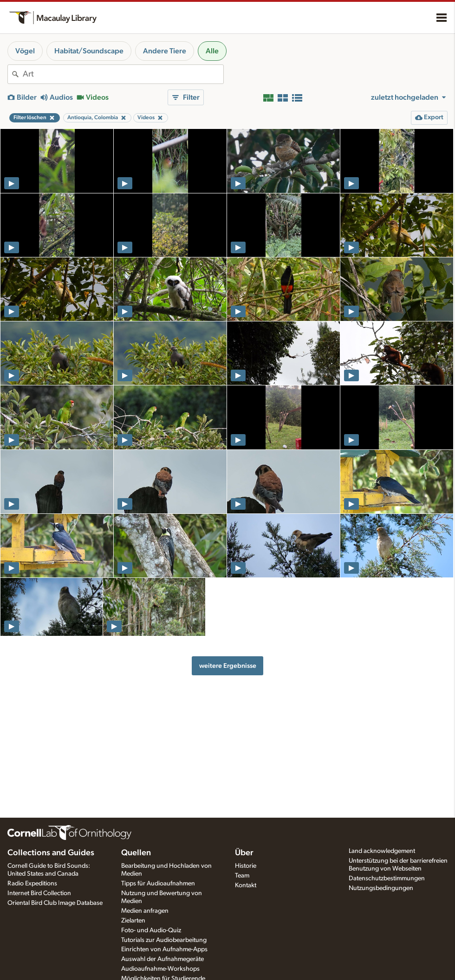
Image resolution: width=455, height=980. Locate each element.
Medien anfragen (145, 911)
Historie (246, 866)
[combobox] (123, 74)
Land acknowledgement (382, 851)
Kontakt (246, 885)
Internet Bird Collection (39, 893)
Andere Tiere (165, 51)
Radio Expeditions (32, 884)
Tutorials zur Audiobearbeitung (164, 940)
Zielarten (133, 921)
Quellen (136, 853)
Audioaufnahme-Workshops (160, 969)
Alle (212, 51)
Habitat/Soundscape (89, 51)
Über (244, 853)
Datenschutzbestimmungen (387, 878)
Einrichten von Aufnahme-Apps (164, 949)
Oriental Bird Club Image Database (55, 903)
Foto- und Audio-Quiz (151, 930)
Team (242, 876)
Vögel (25, 51)
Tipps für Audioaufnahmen (158, 884)
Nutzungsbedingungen (381, 888)
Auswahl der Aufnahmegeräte (162, 959)
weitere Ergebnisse (228, 666)
